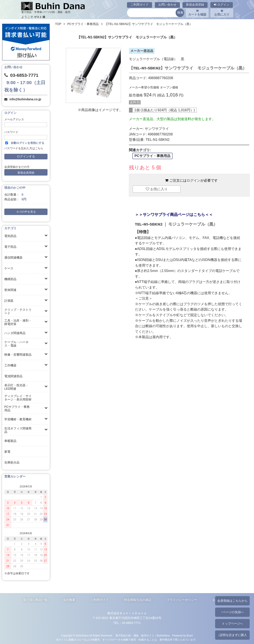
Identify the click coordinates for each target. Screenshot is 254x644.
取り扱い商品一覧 (35, 600)
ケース (9, 268)
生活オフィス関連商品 (18, 430)
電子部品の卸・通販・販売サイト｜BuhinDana (143, 636)
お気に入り (222, 13)
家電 (7, 452)
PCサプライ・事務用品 (17, 408)
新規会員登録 (195, 5)
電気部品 (10, 236)
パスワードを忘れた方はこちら (24, 148)
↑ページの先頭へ (232, 612)
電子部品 (10, 247)
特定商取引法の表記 (138, 600)
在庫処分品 (12, 462)
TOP (58, 24)
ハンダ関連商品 (15, 333)
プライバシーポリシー (182, 600)
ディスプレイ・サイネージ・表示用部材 (18, 398)
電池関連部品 (13, 376)
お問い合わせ (167, 5)
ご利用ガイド (140, 5)
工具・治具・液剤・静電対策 (18, 322)
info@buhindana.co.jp (25, 99)
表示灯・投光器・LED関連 (16, 387)
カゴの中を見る (26, 212)
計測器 (9, 301)
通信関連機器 (13, 258)
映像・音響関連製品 (18, 355)
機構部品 (10, 279)
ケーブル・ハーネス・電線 (16, 344)
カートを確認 (197, 13)
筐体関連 (10, 290)
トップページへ (232, 624)
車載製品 (10, 441)
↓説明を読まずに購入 (232, 635)
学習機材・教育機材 (18, 419)
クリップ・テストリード (18, 311)
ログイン (222, 5)
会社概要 (69, 600)
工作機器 (10, 365)
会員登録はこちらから (232, 601)
